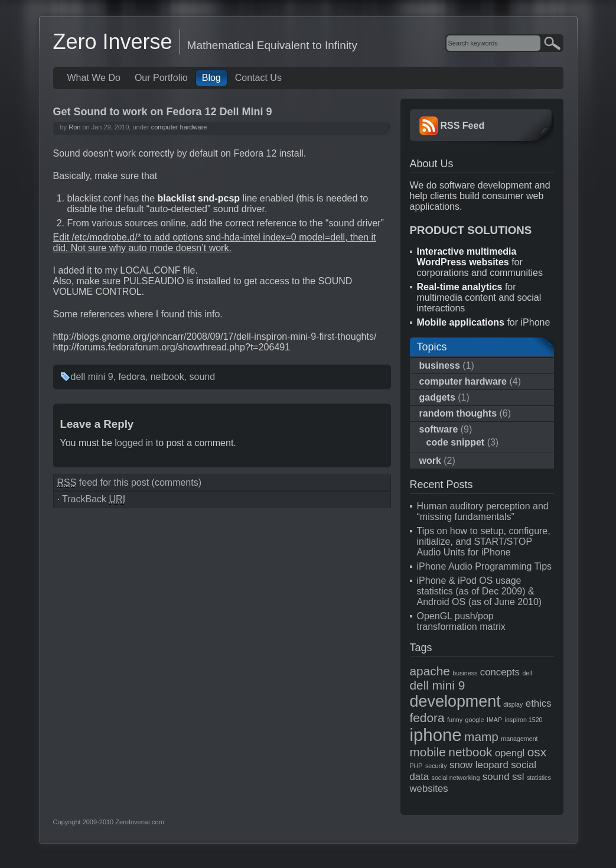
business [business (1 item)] (465, 673)
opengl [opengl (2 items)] (510, 753)
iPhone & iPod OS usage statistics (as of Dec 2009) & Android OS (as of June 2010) (480, 591)
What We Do (94, 78)
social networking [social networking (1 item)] (456, 778)
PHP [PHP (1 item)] (416, 766)
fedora (131, 377)
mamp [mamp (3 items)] (481, 737)
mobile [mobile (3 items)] (428, 752)
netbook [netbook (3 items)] (470, 752)
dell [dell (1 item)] (527, 673)
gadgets (437, 397)
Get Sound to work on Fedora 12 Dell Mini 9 (163, 112)
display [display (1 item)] (513, 704)
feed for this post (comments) (130, 483)
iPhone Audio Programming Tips (485, 566)
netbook (167, 377)
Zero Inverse (113, 42)
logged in (134, 443)
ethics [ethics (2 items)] (539, 703)
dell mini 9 (92, 377)
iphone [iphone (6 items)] (436, 735)
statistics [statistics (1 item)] (539, 778)
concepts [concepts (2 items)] (500, 672)
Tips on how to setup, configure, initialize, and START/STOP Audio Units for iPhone (484, 542)
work (430, 461)
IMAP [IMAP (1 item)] (494, 720)
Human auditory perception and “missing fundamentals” (483, 511)
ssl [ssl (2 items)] (518, 777)
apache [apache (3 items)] (430, 671)
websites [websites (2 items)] (429, 789)
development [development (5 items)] (455, 701)
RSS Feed (463, 126)
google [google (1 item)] (475, 720)
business (440, 365)
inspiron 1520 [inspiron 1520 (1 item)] (524, 720)
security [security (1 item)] (436, 766)
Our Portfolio (161, 78)
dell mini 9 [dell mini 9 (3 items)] (438, 685)
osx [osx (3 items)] (537, 752)
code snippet (456, 442)
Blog (211, 78)
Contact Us (258, 78)
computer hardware (179, 127)
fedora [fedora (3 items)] (427, 718)
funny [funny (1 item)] (455, 720)
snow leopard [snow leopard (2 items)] (479, 765)
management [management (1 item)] (519, 739)
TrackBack (94, 499)
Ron (74, 127)
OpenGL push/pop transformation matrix (461, 621)
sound (203, 377)
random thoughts (458, 413)
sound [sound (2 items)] (496, 777)
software (439, 429)
